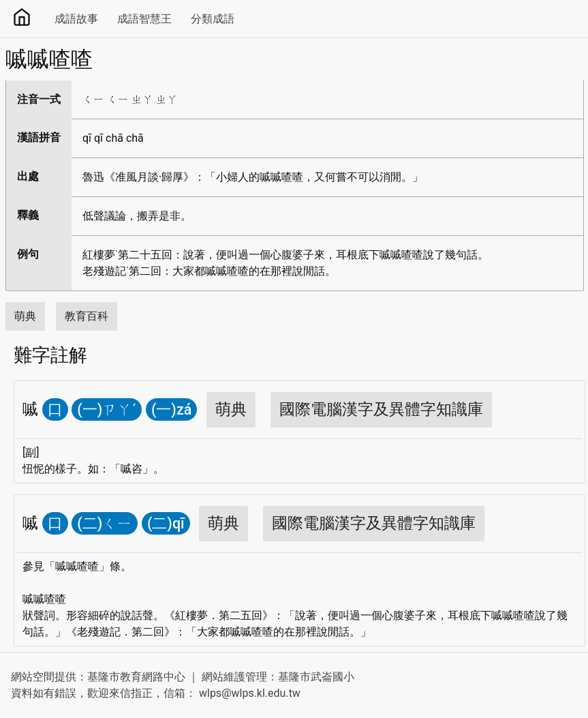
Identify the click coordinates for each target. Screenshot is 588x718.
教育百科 (87, 316)
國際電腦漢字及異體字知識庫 (381, 409)
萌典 (25, 316)
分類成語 (213, 19)
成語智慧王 (144, 19)
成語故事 (76, 19)
